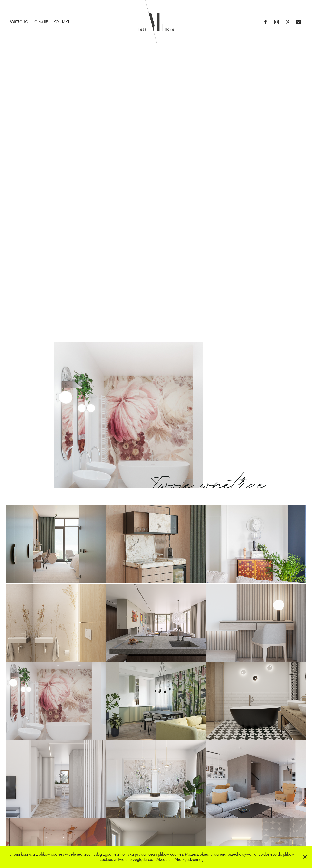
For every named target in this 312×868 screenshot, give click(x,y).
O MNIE (41, 22)
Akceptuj (164, 859)
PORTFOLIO (19, 22)
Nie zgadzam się (189, 859)
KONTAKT (62, 22)
